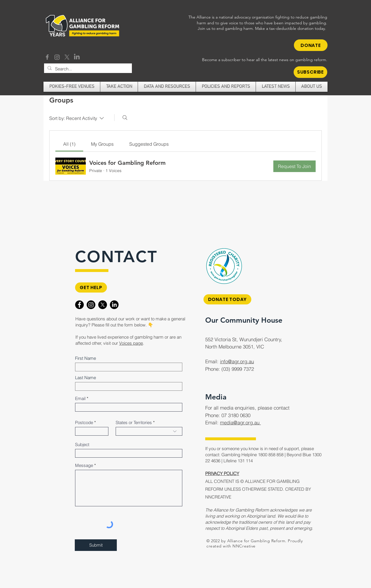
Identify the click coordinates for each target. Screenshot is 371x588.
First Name (86, 358)
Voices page (131, 343)
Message (84, 465)
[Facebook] (47, 57)
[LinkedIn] (77, 57)
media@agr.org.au (240, 422)
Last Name (86, 378)
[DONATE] (311, 45)
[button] (310, 72)
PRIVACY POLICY (222, 473)
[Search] (125, 118)
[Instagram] (57, 57)
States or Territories (134, 422)
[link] (69, 144)
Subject (82, 444)
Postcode (84, 422)
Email (80, 398)
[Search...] (87, 69)
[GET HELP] (91, 287)
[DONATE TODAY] (227, 299)
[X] (67, 57)
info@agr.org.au (237, 361)
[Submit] (96, 545)
